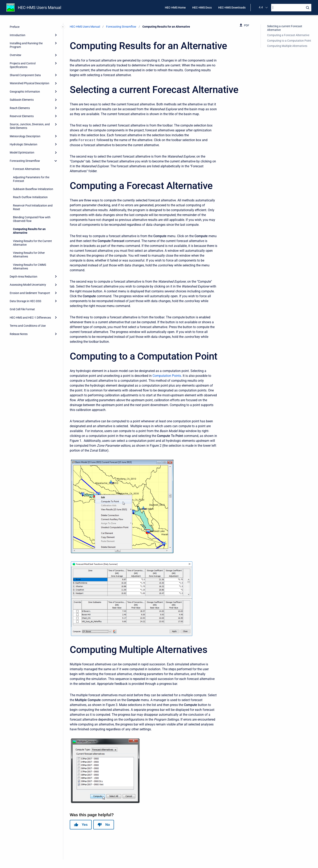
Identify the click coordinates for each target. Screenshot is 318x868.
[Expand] (56, 35)
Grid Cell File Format (22, 309)
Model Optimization (22, 152)
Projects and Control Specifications (23, 65)
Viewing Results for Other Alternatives (29, 255)
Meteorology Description (25, 136)
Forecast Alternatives (26, 169)
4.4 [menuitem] (261, 7)
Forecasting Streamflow (25, 161)
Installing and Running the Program (26, 45)
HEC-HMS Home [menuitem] (175, 8)
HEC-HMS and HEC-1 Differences (30, 318)
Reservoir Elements (22, 116)
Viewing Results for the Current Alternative (32, 243)
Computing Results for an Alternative (29, 231)
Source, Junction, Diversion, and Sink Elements (30, 126)
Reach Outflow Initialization (30, 197)
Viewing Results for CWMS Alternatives (30, 267)
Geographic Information (25, 92)
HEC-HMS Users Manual (40, 8)
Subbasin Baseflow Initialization (33, 189)
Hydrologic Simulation (24, 144)
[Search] (291, 8)
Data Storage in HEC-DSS (25, 301)
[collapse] (56, 161)
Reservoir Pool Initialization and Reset (33, 207)
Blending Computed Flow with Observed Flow (32, 219)
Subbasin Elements (22, 100)
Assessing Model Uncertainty (28, 285)
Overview (16, 55)
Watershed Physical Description (30, 83)
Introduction (18, 35)
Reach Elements (20, 108)
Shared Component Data (25, 75)
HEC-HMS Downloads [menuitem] (232, 8)
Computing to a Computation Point (289, 41)
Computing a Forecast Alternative (288, 35)
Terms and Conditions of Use (28, 326)
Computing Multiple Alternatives (287, 46)
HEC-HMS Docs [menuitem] (202, 8)
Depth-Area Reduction (24, 277)
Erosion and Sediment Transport (30, 293)
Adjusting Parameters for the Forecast (31, 179)
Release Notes (19, 334)
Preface (15, 27)
